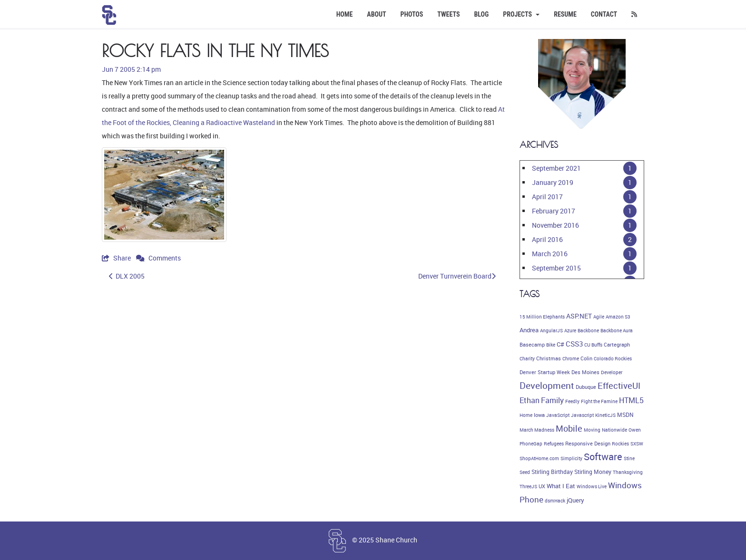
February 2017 (554, 211)
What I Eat (561, 486)
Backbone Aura (617, 330)
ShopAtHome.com (539, 458)
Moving (592, 430)
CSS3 (574, 344)
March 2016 (550, 254)
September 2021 (556, 168)
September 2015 (556, 268)
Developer (612, 372)
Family (552, 400)
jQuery (575, 500)
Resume (565, 14)
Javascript (582, 415)
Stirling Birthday (552, 472)
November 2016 (555, 225)
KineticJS (605, 415)
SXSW (637, 444)
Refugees (554, 444)
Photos (412, 14)
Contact (604, 14)
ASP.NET (579, 316)
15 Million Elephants (542, 317)
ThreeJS (528, 486)
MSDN (625, 415)
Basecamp (532, 345)
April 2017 (547, 197)
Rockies (620, 444)
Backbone (588, 330)
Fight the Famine (599, 401)
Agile (599, 317)
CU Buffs (593, 345)
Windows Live (592, 486)
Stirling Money (593, 472)
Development (547, 386)
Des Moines (585, 372)
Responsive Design (588, 444)
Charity (527, 358)
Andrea (529, 330)
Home (345, 14)
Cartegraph (617, 345)
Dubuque (586, 387)
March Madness (537, 430)
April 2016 (547, 239)
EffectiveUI (619, 386)
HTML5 (631, 400)
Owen (635, 430)
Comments (158, 258)
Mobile (569, 428)
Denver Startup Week (545, 372)
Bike (551, 345)
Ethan (530, 400)
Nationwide (614, 430)
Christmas (549, 358)
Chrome (571, 358)
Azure (570, 330)
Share (117, 258)
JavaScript (558, 415)
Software (603, 457)
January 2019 (553, 182)
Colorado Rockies (613, 358)
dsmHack (555, 501)
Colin (586, 358)
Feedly (572, 401)
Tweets (448, 14)
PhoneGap (531, 444)
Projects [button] (521, 14)
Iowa (539, 415)
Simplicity (571, 458)
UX (542, 486)
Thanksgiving (628, 472)
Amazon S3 (618, 317)
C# (560, 344)
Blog (481, 14)
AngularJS (551, 330)
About (376, 14)
